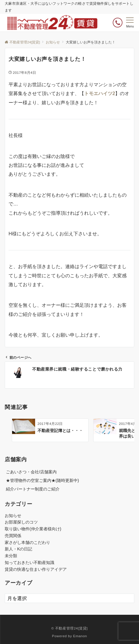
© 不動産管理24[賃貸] (70, 628)
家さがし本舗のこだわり (27, 542)
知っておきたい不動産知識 (30, 563)
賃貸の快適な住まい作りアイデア (36, 569)
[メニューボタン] (130, 23)
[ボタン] (118, 23)
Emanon (80, 636)
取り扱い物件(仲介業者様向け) (33, 529)
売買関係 (13, 536)
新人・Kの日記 (18, 549)
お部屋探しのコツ (21, 522)
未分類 (11, 556)
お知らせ (13, 516)
